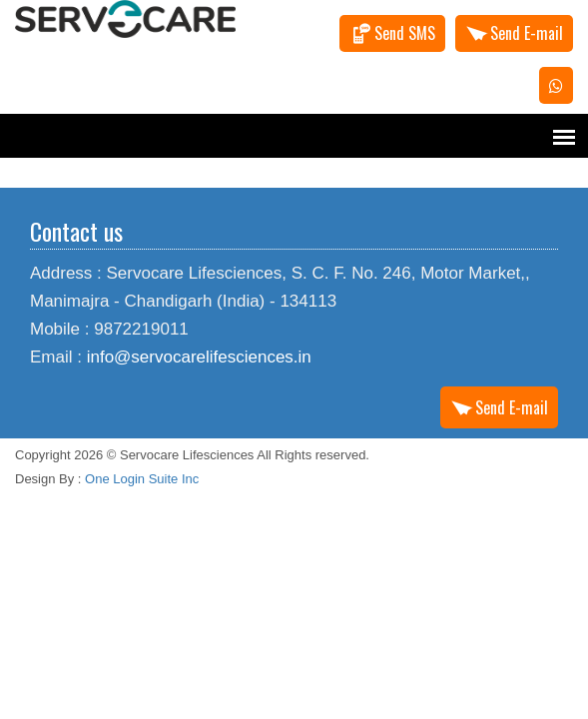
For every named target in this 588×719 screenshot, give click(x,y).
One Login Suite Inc (142, 479)
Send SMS (405, 33)
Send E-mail (527, 33)
